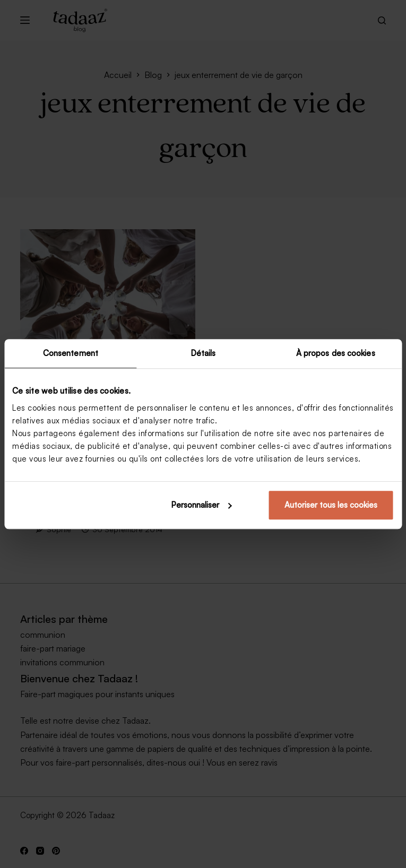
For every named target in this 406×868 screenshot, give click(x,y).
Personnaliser (201, 505)
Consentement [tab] (71, 353)
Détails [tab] (203, 353)
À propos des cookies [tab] (336, 353)
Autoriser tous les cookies (331, 505)
